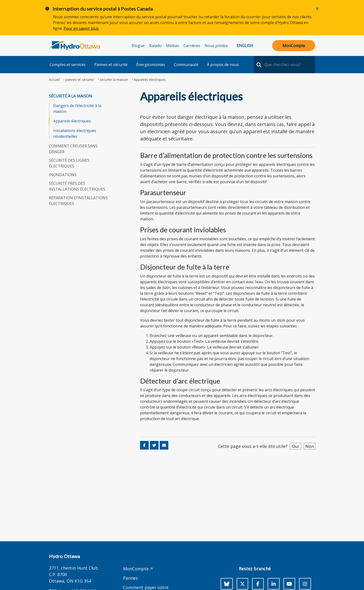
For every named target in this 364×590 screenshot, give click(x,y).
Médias (172, 46)
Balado (155, 46)
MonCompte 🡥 (138, 569)
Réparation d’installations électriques (78, 201)
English (245, 46)
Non (310, 446)
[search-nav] (258, 65)
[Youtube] (289, 584)
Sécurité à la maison (70, 96)
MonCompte (294, 46)
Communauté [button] (186, 65)
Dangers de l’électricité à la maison (77, 108)
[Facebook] (258, 584)
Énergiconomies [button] (151, 65)
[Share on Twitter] (154, 445)
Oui (295, 446)
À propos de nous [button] (223, 65)
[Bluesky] (227, 584)
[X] (242, 584)
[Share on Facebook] (144, 445)
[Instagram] (305, 584)
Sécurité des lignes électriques (69, 163)
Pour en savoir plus (81, 28)
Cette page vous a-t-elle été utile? (253, 446)
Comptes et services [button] (68, 65)
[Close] (317, 9)
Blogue (138, 46)
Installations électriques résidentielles (75, 133)
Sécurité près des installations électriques (77, 186)
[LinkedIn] (274, 584)
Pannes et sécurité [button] (111, 65)
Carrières (192, 46)
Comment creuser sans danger (73, 149)
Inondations (63, 175)
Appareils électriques (72, 121)
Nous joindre (216, 46)
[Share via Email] (164, 445)
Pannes (130, 578)
